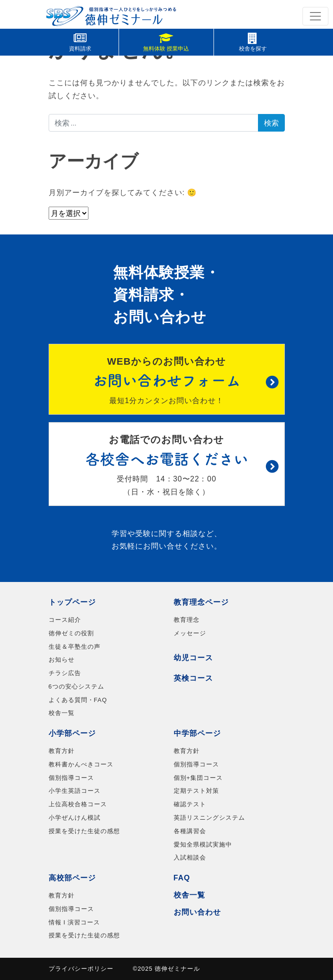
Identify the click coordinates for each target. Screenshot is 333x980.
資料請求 (80, 42)
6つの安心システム (76, 686)
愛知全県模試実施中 (203, 844)
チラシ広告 (65, 673)
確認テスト (190, 804)
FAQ (182, 878)
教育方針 (62, 751)
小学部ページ (72, 733)
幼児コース (193, 658)
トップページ (72, 602)
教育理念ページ (201, 602)
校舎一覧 (62, 713)
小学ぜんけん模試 (75, 818)
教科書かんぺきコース (81, 764)
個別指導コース (71, 778)
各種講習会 (190, 831)
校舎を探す (253, 42)
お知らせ (62, 660)
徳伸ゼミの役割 (71, 633)
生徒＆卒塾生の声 (75, 647)
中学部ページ (197, 733)
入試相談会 (190, 857)
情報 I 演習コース (75, 922)
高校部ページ (72, 878)
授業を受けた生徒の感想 (84, 831)
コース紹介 (65, 620)
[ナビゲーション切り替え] (315, 16)
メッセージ (190, 633)
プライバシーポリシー (81, 969)
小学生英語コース (75, 791)
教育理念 (187, 620)
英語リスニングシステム (209, 818)
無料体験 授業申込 (166, 42)
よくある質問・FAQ (78, 700)
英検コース (193, 678)
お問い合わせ (197, 912)
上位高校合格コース (78, 804)
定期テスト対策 (196, 791)
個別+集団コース (198, 778)
